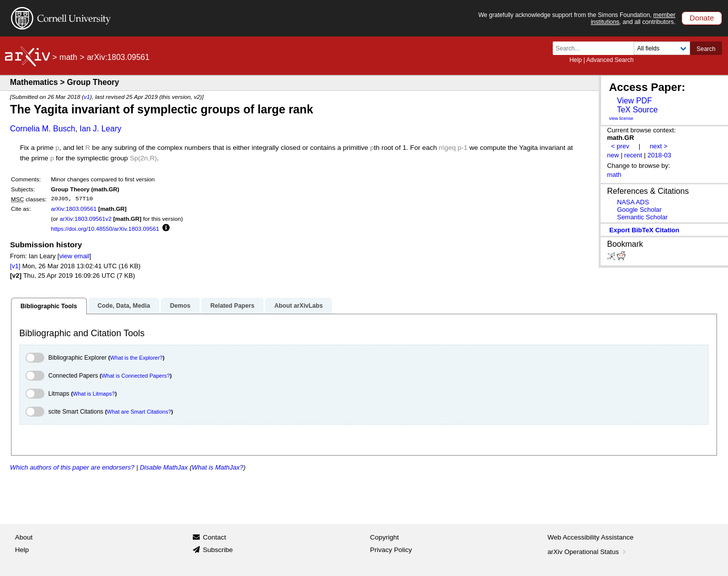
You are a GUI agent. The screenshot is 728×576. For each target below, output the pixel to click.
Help (575, 60)
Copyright (384, 537)
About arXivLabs (298, 306)
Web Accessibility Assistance (591, 537)
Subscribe (218, 550)
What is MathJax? (217, 467)
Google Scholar (639, 210)
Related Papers (232, 306)
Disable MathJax (164, 467)
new (613, 155)
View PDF (634, 101)
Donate (702, 18)
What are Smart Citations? (139, 412)
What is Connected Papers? (136, 376)
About (24, 537)
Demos (180, 306)
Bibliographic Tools (49, 306)
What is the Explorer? (137, 358)
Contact (214, 537)
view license (621, 118)
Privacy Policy (391, 550)
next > (659, 146)
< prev (620, 146)
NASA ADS (633, 202)
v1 (87, 97)
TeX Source (637, 110)
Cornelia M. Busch (43, 129)
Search (706, 49)
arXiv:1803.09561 (74, 209)
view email (74, 256)
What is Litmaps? (94, 394)
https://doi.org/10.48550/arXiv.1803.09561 (105, 229)
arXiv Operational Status (588, 552)
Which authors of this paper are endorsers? (72, 467)
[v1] (15, 266)
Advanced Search (610, 60)
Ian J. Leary (100, 129)
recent (633, 155)
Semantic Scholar (643, 217)
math (68, 57)
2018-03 (660, 155)
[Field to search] (662, 48)
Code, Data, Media (124, 306)
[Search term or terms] (596, 48)
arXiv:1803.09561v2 (85, 219)
